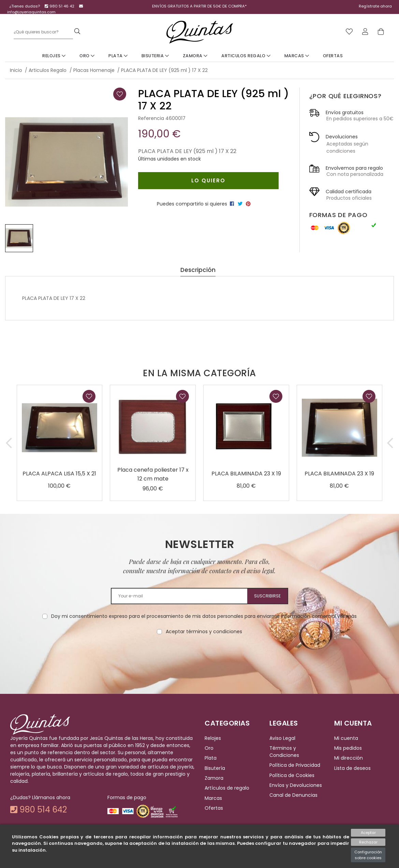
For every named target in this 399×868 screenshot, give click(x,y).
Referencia (151, 118)
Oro (87, 56)
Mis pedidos (348, 748)
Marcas (297, 56)
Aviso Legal (282, 738)
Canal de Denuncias (293, 795)
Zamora (195, 56)
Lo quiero (208, 180)
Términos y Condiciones (284, 752)
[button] (9, 443)
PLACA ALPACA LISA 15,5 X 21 (59, 474)
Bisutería (215, 768)
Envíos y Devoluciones (296, 785)
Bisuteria (155, 56)
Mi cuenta (346, 738)
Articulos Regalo (246, 56)
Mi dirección (349, 758)
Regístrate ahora (375, 6)
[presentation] (199, 657)
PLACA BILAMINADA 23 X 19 (246, 474)
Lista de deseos (352, 768)
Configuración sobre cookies (368, 855)
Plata (118, 56)
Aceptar (368, 833)
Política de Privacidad (295, 765)
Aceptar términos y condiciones (204, 631)
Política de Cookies (292, 775)
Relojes (54, 56)
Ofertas (333, 56)
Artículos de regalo (227, 788)
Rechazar (368, 842)
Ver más (347, 616)
